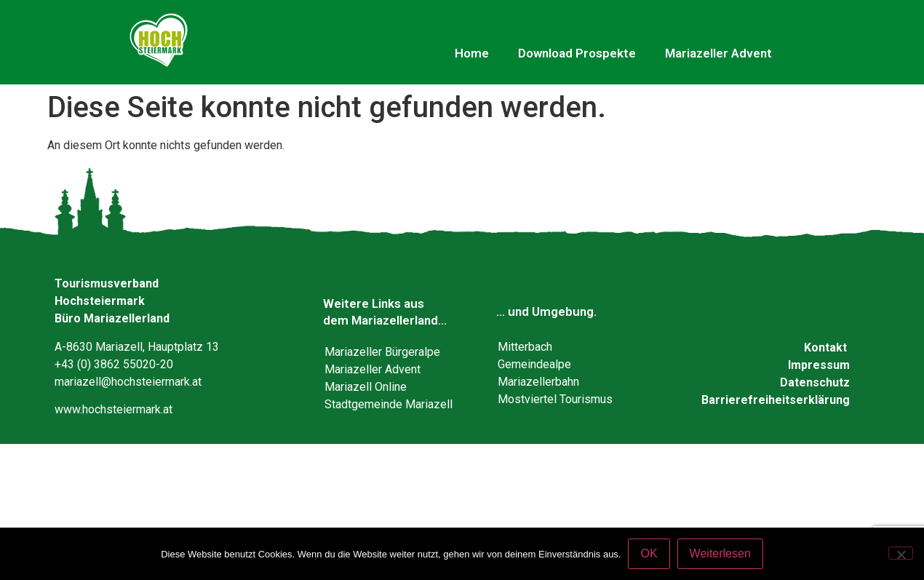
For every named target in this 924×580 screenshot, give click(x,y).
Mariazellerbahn (538, 382)
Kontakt (825, 347)
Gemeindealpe (534, 364)
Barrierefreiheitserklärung (776, 400)
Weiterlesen (720, 553)
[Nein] (901, 553)
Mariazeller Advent (718, 53)
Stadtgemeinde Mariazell (389, 404)
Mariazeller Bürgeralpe (382, 352)
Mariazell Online (366, 387)
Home (472, 53)
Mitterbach (525, 347)
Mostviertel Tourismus (555, 399)
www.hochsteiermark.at (113, 409)
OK (649, 553)
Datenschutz (815, 382)
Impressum (819, 365)
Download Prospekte (577, 53)
